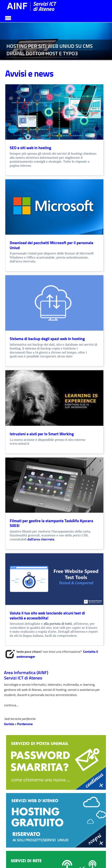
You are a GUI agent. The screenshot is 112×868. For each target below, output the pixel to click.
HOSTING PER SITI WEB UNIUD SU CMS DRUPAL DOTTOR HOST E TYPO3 (50, 50)
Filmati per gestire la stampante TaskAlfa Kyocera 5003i (51, 523)
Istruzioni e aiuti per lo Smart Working (42, 434)
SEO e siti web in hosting (30, 148)
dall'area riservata (41, 539)
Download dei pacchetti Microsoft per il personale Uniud (52, 245)
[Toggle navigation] (8, 17)
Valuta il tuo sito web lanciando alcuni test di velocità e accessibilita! (47, 615)
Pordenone (25, 724)
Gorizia (9, 724)
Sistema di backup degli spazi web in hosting (47, 339)
